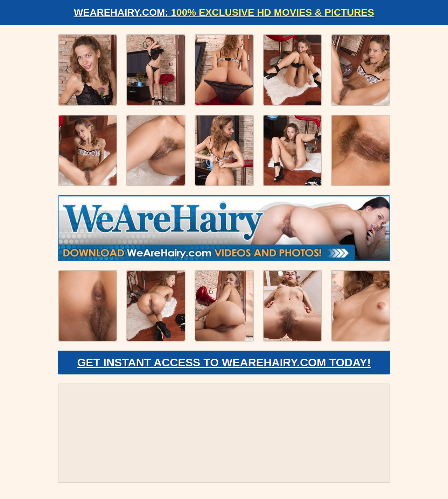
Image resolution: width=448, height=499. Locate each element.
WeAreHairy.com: (224, 12)
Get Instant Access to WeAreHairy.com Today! (224, 363)
